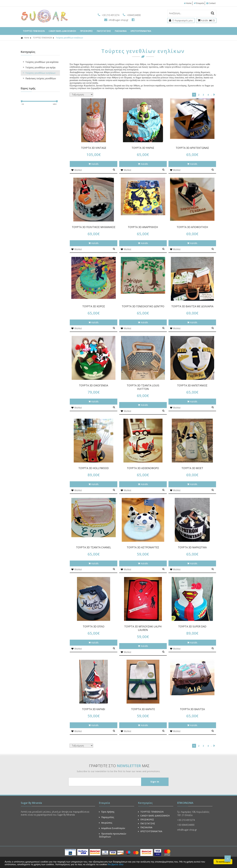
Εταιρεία (199, 3)
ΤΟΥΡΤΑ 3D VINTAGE (94, 148)
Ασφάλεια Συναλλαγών (112, 828)
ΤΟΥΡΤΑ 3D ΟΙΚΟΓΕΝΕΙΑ (94, 385)
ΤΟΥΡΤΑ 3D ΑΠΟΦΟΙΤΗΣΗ (192, 227)
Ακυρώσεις (106, 823)
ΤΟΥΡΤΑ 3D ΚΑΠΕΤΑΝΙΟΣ (192, 385)
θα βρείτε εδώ (116, 864)
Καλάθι (94, 164)
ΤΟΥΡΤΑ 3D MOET (192, 468)
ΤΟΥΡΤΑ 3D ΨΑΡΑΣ (143, 148)
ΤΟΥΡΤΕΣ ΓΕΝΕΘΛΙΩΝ (34, 31)
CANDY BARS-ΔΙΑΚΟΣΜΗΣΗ (62, 31)
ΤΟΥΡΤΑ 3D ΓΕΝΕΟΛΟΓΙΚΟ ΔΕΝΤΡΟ (143, 306)
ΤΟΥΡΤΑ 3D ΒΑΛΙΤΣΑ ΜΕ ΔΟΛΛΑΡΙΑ (192, 306)
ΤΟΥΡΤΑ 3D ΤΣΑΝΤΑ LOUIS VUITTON (143, 387)
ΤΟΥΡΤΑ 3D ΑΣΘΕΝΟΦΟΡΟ (143, 468)
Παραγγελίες (107, 817)
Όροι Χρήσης (107, 812)
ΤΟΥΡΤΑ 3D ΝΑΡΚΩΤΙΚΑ (192, 547)
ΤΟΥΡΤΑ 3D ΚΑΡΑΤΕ (143, 709)
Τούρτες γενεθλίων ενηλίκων (69, 38)
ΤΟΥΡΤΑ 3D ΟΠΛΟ (94, 626)
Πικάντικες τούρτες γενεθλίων (39, 78)
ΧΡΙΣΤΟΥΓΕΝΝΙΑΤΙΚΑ (141, 31)
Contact (211, 3)
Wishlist (77, 170)
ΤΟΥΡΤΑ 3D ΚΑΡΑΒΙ (94, 709)
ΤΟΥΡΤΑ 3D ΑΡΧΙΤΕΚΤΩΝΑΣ (192, 148)
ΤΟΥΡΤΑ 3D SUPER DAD (192, 626)
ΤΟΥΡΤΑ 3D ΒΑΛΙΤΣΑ (192, 709)
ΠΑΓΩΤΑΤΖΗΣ (104, 31)
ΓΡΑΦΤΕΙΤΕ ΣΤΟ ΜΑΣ (119, 766)
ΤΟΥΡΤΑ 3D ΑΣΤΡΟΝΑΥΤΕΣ (143, 547)
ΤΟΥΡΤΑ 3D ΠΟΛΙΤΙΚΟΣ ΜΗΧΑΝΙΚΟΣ (94, 227)
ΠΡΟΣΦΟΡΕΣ (86, 31)
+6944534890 (132, 15)
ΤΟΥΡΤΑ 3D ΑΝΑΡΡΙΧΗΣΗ (143, 227)
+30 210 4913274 (109, 15)
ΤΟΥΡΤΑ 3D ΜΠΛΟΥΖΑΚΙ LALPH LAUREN (143, 628)
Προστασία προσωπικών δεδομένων (113, 835)
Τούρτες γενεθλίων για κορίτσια (40, 62)
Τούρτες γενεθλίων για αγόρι (39, 67)
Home (188, 3)
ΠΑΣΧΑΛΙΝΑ (121, 31)
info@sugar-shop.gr (117, 20)
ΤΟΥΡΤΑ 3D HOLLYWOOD (94, 468)
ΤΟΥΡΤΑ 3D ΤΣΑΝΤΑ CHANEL (94, 547)
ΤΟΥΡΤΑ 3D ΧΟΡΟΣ (94, 306)
